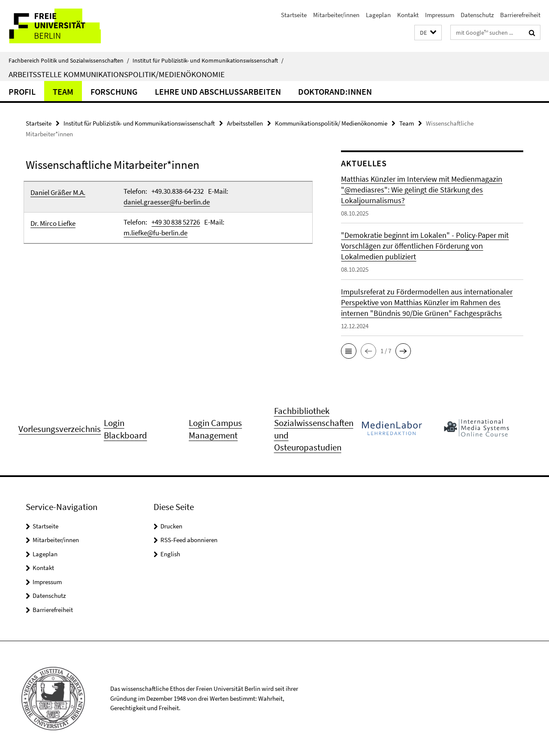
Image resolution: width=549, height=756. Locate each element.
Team (63, 91)
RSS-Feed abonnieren (189, 540)
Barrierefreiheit (520, 15)
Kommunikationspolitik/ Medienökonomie (331, 123)
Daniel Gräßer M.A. (58, 192)
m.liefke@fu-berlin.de (155, 233)
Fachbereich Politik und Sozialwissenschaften (69, 60)
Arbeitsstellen (245, 123)
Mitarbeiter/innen (336, 15)
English (170, 554)
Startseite (294, 15)
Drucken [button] (171, 526)
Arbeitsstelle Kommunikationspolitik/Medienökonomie (117, 74)
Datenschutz (477, 15)
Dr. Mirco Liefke (53, 223)
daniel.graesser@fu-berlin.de (167, 202)
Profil (22, 91)
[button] (428, 33)
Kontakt (408, 15)
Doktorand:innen (335, 91)
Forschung (114, 91)
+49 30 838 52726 (176, 222)
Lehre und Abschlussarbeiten (218, 91)
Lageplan (378, 15)
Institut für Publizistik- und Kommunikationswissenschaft (208, 60)
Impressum (440, 15)
